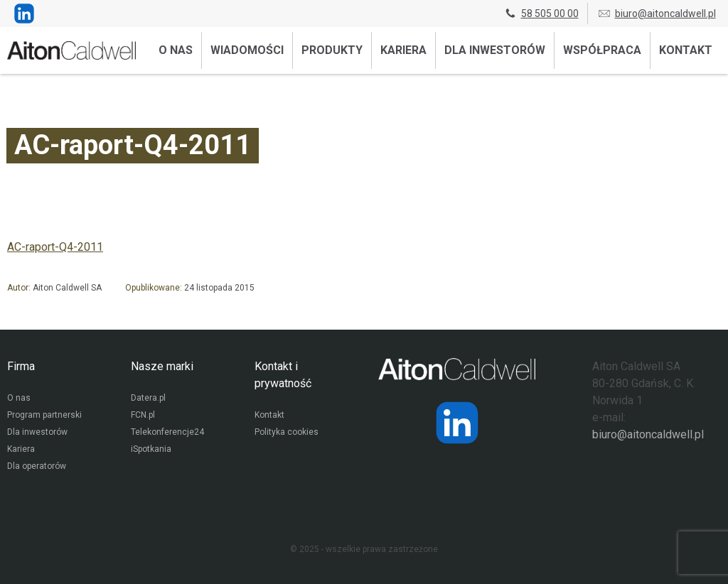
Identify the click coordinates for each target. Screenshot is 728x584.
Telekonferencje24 (167, 432)
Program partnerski (44, 415)
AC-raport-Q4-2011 (55, 247)
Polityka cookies (287, 432)
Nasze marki (162, 366)
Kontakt (686, 50)
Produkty (332, 50)
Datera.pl (148, 398)
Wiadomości (247, 50)
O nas (176, 50)
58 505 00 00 (541, 13)
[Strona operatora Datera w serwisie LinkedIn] (457, 423)
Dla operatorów (37, 466)
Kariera (403, 50)
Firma (21, 366)
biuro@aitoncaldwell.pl (657, 13)
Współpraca (602, 50)
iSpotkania (151, 449)
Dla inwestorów (495, 50)
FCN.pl (143, 415)
